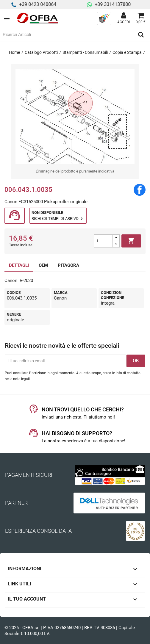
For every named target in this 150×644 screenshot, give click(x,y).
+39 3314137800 (117, 4)
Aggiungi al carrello (131, 241)
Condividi (140, 190)
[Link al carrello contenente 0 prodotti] (141, 18)
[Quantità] (103, 241)
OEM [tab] (43, 265)
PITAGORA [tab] (68, 265)
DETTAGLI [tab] (19, 265)
